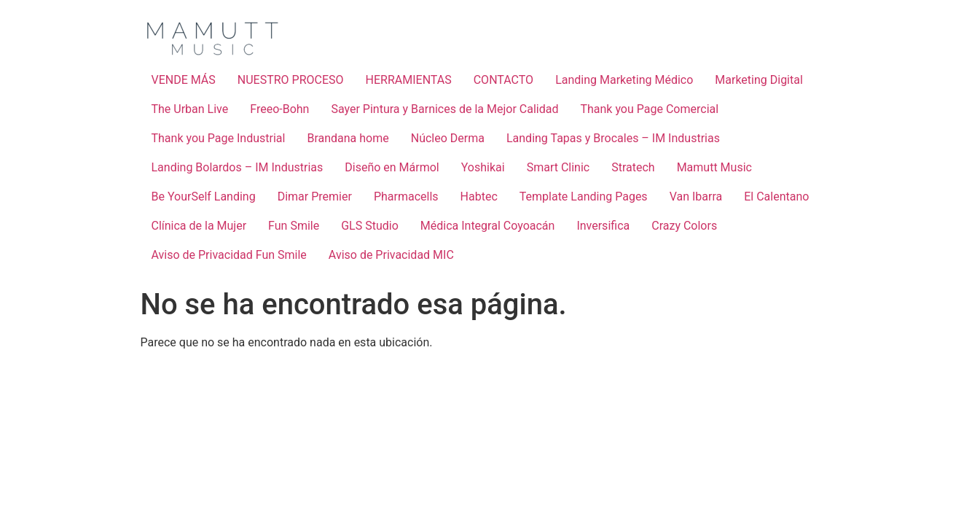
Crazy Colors (684, 226)
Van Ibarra (696, 197)
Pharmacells (406, 197)
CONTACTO (503, 80)
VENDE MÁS (184, 80)
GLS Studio (370, 226)
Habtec (479, 197)
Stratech (633, 167)
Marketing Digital (759, 80)
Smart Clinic (558, 167)
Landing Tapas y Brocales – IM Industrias (613, 138)
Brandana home (348, 138)
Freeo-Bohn (279, 109)
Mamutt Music (714, 167)
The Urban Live (190, 109)
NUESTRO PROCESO (291, 80)
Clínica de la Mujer (199, 226)
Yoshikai (483, 167)
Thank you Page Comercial (649, 109)
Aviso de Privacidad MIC (391, 255)
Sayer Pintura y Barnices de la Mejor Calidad (444, 109)
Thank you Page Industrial (219, 138)
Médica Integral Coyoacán (488, 226)
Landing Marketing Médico (624, 80)
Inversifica (603, 226)
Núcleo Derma (448, 138)
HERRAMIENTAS (409, 80)
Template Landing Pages (584, 197)
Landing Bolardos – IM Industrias (238, 167)
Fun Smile (294, 226)
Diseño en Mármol (392, 167)
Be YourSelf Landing (204, 197)
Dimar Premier (315, 197)
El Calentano (776, 197)
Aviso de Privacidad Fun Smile (229, 255)
